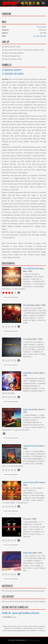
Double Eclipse (28, 553)
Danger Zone (27, 409)
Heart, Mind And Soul (30, 268)
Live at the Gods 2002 (30, 482)
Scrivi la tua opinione (11, 297)
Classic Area (41, 27)
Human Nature (28, 373)
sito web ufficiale (40, 36)
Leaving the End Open (30, 446)
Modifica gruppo (12, 70)
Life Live (26, 305)
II (23, 519)
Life (24, 339)
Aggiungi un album (13, 74)
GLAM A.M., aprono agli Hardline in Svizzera (21, 613)
